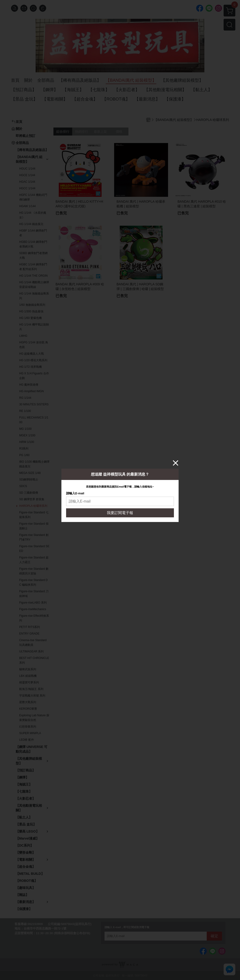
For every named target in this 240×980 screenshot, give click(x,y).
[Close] (176, 463)
